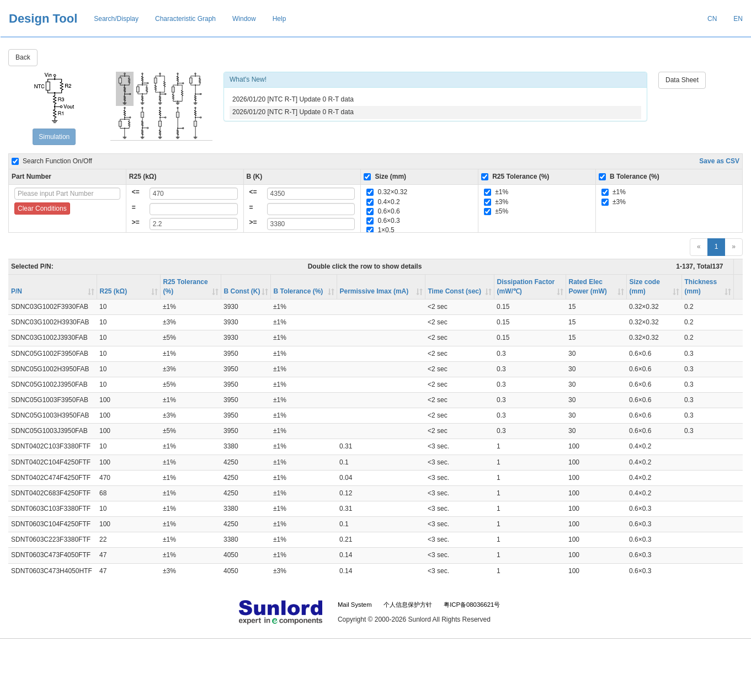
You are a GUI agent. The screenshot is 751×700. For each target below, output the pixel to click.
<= (136, 192)
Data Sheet (682, 80)
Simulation (54, 137)
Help (279, 19)
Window (244, 19)
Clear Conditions (42, 209)
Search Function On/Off (52, 161)
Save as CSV (719, 161)
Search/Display (116, 19)
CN (712, 19)
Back (23, 57)
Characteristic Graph (185, 19)
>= (136, 222)
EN (738, 19)
